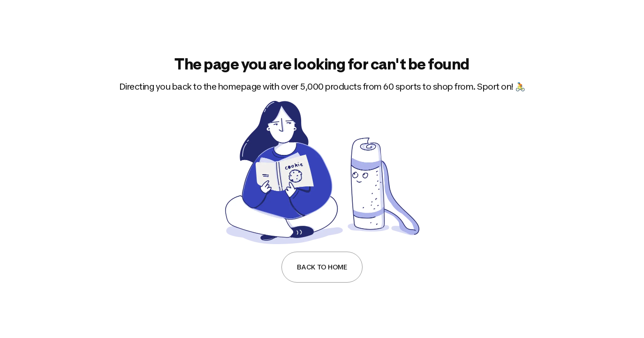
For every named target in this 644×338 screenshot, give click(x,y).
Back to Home (322, 267)
